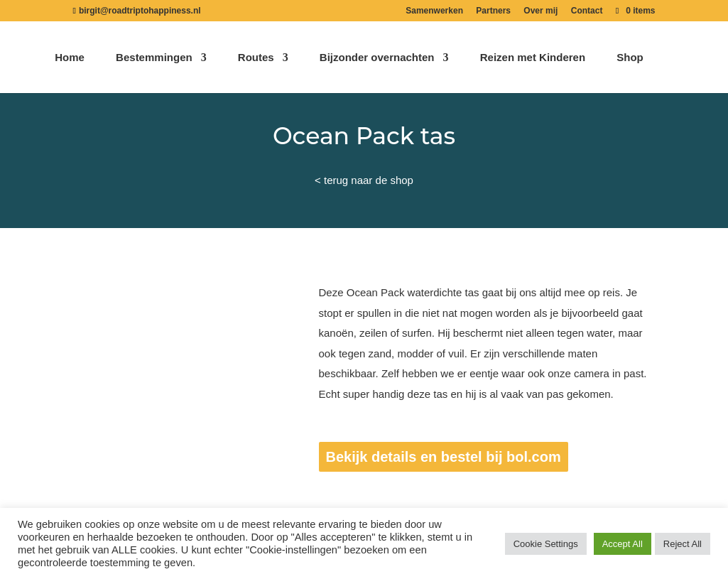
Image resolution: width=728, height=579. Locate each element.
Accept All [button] (623, 544)
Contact (587, 11)
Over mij (540, 11)
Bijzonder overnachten (377, 58)
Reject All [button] (683, 544)
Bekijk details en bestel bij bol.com (444, 457)
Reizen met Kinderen (533, 58)
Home (70, 58)
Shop (630, 58)
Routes (256, 58)
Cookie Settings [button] (546, 544)
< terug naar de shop (364, 180)
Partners (493, 11)
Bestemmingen (154, 58)
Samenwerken (434, 11)
